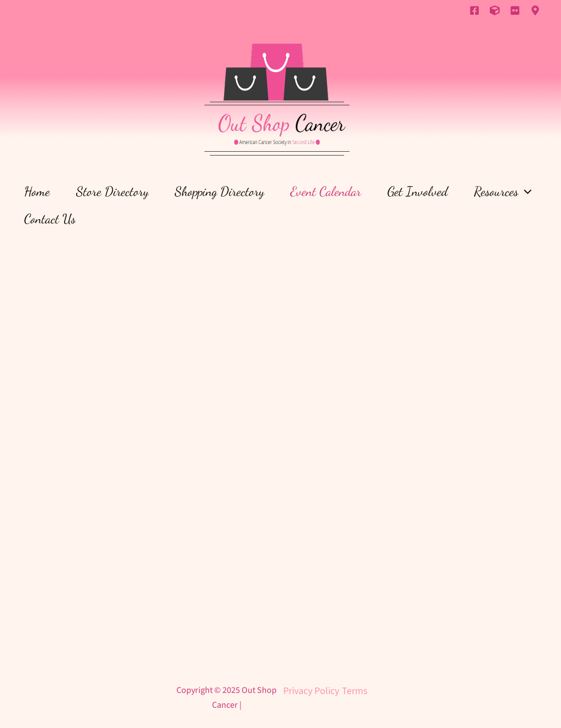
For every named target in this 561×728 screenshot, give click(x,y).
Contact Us (50, 219)
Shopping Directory (219, 191)
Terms (355, 691)
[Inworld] (535, 10)
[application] (525, 192)
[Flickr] (515, 10)
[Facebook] (474, 10)
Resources (503, 192)
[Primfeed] (495, 10)
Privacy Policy (311, 691)
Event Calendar (326, 191)
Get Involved (417, 191)
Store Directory (112, 191)
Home (37, 191)
